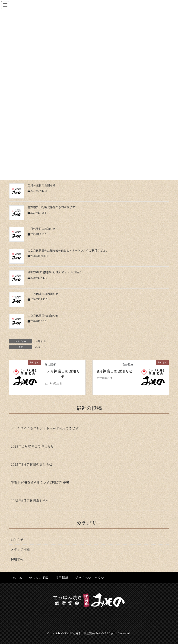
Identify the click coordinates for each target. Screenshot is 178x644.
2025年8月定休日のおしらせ (32, 464)
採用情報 (17, 559)
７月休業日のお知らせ (63, 374)
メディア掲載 (20, 549)
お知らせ (41, 341)
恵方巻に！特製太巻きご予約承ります (51, 207)
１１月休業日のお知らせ (43, 294)
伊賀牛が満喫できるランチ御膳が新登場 (40, 482)
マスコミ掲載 (39, 578)
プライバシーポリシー (91, 578)
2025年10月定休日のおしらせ (32, 446)
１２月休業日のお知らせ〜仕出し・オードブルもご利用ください (68, 250)
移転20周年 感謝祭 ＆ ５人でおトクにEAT (54, 272)
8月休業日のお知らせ (114, 371)
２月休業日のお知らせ (41, 185)
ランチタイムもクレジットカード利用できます (45, 428)
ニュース (40, 347)
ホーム (17, 578)
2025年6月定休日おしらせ (30, 500)
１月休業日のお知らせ (41, 229)
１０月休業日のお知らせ (43, 316)
